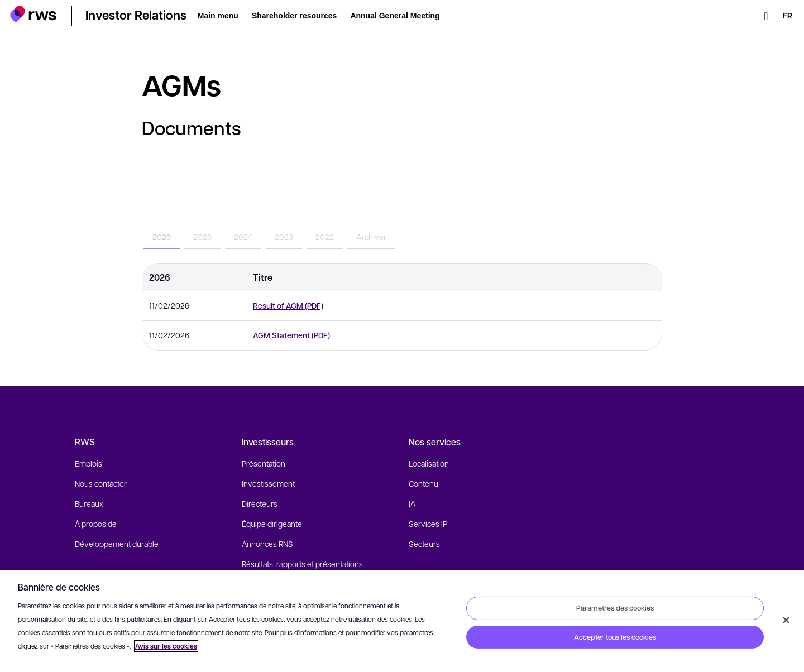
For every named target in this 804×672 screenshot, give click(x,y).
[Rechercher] (766, 16)
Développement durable (117, 544)
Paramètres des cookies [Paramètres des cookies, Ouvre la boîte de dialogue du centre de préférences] (615, 608)
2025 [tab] (202, 237)
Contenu (423, 483)
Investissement (268, 483)
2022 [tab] (325, 237)
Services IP (428, 524)
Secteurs (424, 544)
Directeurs (260, 503)
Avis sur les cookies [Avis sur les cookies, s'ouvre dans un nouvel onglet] (166, 646)
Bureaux (89, 503)
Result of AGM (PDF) (288, 306)
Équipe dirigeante (272, 524)
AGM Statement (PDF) (291, 335)
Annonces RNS (267, 544)
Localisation (429, 463)
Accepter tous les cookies (615, 637)
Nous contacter (101, 483)
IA (412, 503)
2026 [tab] (162, 237)
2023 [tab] (284, 237)
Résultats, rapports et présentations (302, 564)
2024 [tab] (243, 237)
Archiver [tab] (371, 237)
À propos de (96, 524)
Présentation (264, 463)
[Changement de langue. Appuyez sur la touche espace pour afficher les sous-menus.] (788, 16)
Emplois (88, 463)
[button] (33, 14)
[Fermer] (786, 620)
